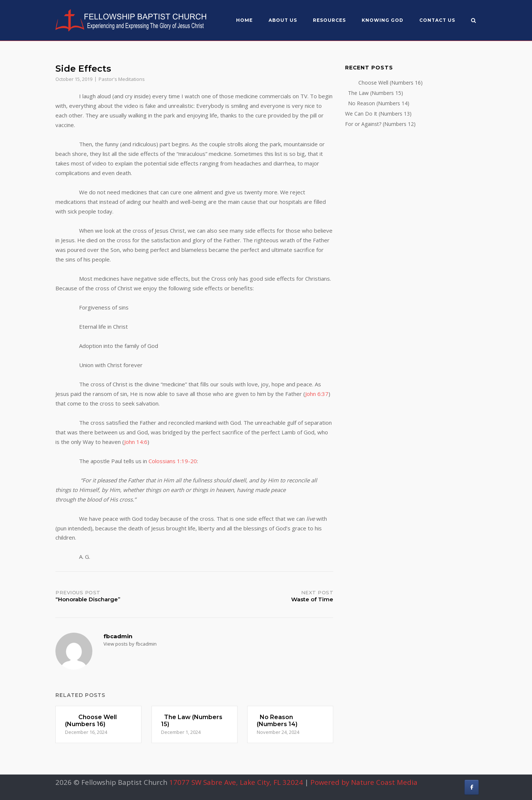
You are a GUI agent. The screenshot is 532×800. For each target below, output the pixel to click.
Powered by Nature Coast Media (364, 782)
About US (283, 20)
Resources (329, 20)
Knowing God (383, 20)
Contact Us (437, 20)
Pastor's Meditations (122, 79)
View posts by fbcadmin (130, 644)
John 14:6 (136, 442)
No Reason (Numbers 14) (377, 103)
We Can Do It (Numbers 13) (378, 114)
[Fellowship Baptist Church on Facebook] (472, 787)
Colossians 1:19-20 (173, 461)
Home (244, 20)
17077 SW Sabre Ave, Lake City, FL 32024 (236, 782)
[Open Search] (473, 21)
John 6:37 (317, 394)
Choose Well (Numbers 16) (384, 83)
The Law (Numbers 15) (374, 93)
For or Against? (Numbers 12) (380, 124)
